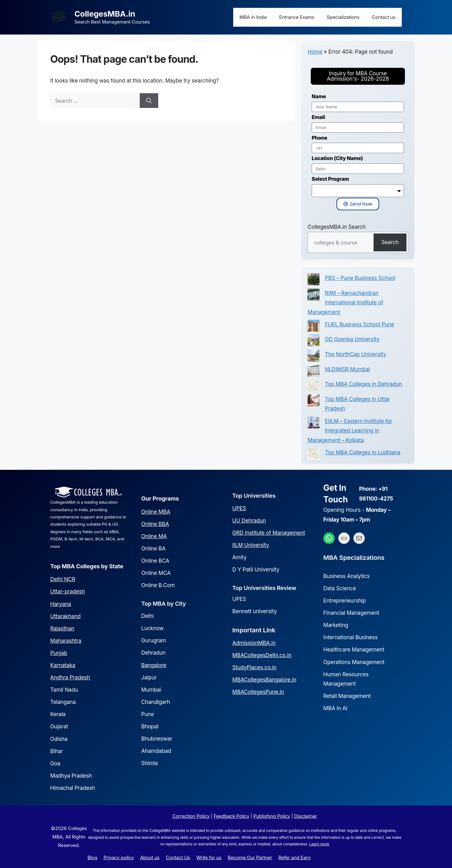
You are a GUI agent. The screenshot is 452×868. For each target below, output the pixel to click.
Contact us (384, 17)
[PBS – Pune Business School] (314, 281)
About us (150, 857)
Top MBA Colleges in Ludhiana (363, 453)
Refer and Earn (294, 857)
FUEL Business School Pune (360, 324)
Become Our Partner (250, 857)
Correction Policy (191, 816)
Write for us (209, 857)
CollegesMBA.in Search (337, 227)
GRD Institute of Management (269, 533)
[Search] (149, 101)
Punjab (59, 653)
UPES (239, 508)
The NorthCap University (355, 354)
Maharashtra (66, 641)
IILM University (251, 545)
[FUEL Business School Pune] (314, 327)
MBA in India (253, 17)
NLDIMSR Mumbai (347, 369)
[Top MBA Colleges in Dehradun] (314, 387)
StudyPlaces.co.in (254, 667)
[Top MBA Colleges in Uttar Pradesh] (314, 402)
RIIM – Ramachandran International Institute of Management (345, 303)
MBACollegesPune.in (258, 692)
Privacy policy (119, 857)
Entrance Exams (297, 17)
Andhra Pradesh (70, 678)
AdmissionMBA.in (254, 643)
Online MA (154, 536)
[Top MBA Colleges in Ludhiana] (314, 455)
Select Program (330, 179)
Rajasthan (62, 629)
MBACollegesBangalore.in (264, 680)
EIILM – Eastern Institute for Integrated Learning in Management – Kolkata (350, 431)
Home (315, 52)
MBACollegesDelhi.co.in (262, 655)
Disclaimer (305, 816)
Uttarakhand (65, 616)
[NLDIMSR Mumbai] (314, 372)
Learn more (319, 844)
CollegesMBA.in (105, 14)
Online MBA (156, 512)
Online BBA (155, 524)
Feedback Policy (232, 816)
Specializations (343, 17)
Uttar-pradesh (67, 592)
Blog (92, 857)
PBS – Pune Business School (360, 278)
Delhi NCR (63, 579)
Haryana (61, 604)
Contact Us (178, 857)
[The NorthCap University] (314, 357)
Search (390, 242)
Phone (319, 138)
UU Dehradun (249, 521)
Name (319, 96)
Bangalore (154, 665)
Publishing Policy (272, 816)
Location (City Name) (337, 158)
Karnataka (63, 665)
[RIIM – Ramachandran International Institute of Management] (314, 296)
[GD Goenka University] (314, 342)
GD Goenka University (352, 339)
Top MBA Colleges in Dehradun (363, 384)
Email (318, 117)
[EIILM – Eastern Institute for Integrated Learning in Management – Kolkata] (314, 424)
